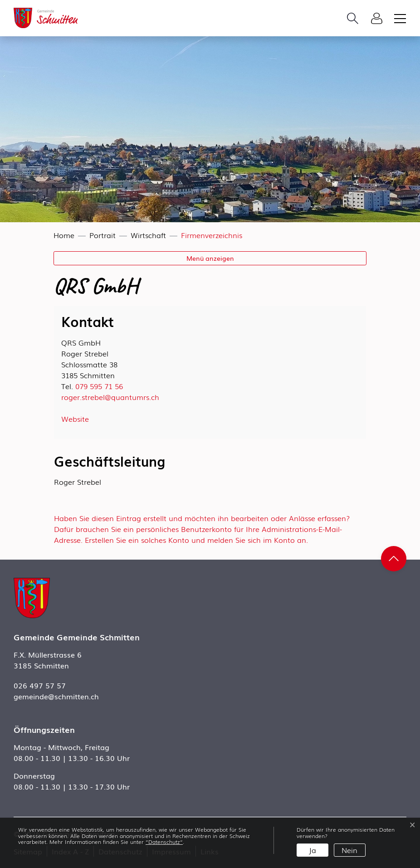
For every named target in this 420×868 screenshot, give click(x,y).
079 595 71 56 (99, 386)
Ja (313, 850)
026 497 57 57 (40, 685)
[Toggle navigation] (399, 18)
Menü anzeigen (210, 258)
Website (75, 419)
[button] (355, 18)
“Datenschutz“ (164, 842)
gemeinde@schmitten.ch (56, 696)
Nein (349, 850)
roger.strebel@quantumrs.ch (110, 397)
